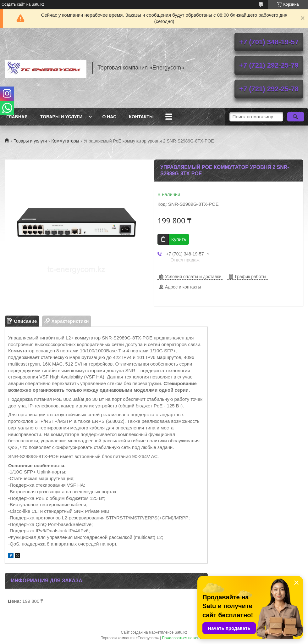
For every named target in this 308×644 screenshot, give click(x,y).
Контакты (141, 117)
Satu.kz (181, 632)
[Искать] (296, 117)
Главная (17, 117)
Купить (179, 239)
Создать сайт (13, 4)
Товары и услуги (61, 117)
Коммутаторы (65, 141)
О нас (109, 117)
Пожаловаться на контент (184, 638)
